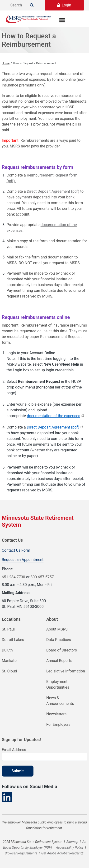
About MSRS (57, 629)
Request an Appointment (23, 560)
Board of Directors (62, 650)
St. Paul (8, 629)
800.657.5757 (42, 577)
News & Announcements (60, 701)
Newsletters (56, 714)
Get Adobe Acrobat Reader (63, 853)
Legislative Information (66, 671)
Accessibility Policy (70, 848)
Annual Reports (59, 661)
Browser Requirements (21, 853)
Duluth (7, 650)
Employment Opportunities (58, 684)
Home (6, 63)
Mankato (9, 661)
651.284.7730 (14, 577)
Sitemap (72, 842)
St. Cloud (9, 671)
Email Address (14, 750)
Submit (18, 771)
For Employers (58, 724)
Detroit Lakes (13, 640)
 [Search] (32, 5)
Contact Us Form (16, 550)
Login (66, 5)
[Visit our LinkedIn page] (7, 797)
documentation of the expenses (56, 416)
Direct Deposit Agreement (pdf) (53, 191)
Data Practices (59, 640)
